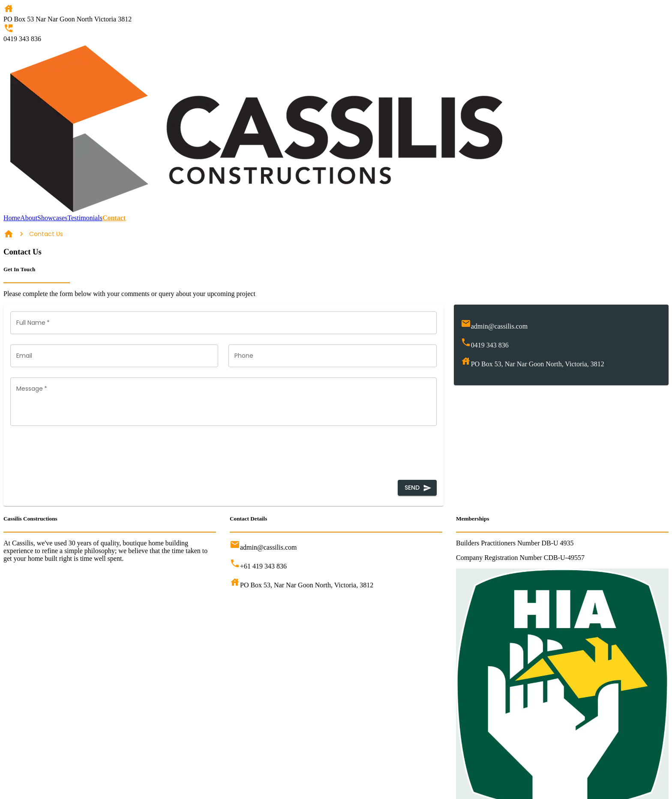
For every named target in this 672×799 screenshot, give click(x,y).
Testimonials (85, 218)
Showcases (52, 218)
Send (417, 488)
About (29, 218)
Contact (114, 218)
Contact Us (46, 234)
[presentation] (75, 453)
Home (12, 218)
